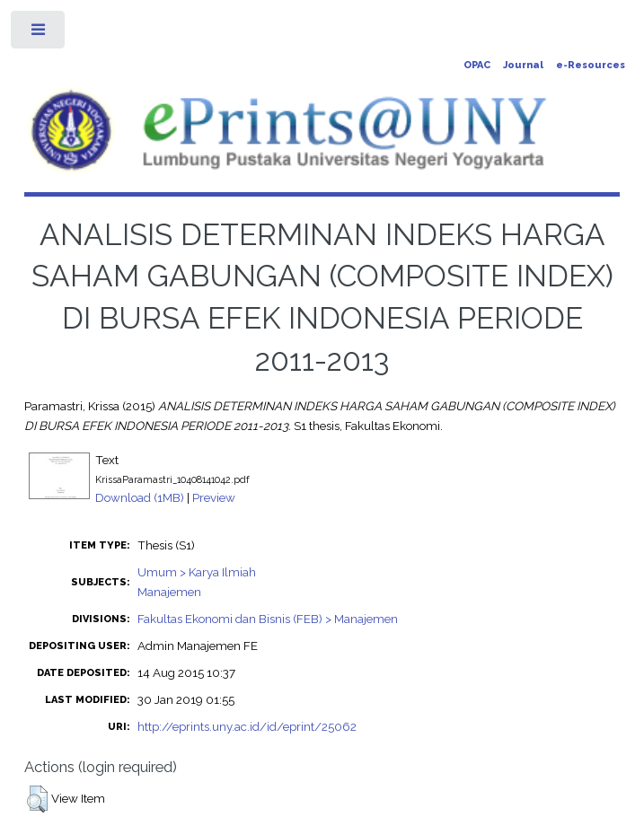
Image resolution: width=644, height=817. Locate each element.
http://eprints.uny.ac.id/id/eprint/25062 (247, 726)
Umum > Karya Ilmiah (197, 572)
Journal (523, 65)
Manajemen (169, 592)
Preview (214, 497)
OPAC (477, 65)
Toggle (39, 34)
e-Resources (591, 65)
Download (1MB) (140, 497)
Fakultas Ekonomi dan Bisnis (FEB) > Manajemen (268, 619)
